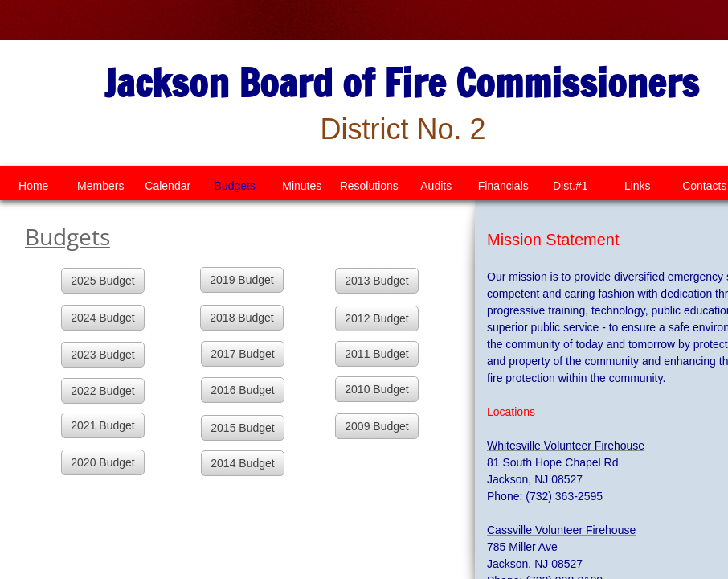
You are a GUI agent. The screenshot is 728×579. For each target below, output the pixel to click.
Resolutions (369, 186)
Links (638, 186)
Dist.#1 (571, 186)
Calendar (168, 186)
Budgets (235, 186)
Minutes (302, 186)
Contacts (704, 186)
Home (33, 186)
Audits (436, 186)
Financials (503, 186)
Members (100, 186)
